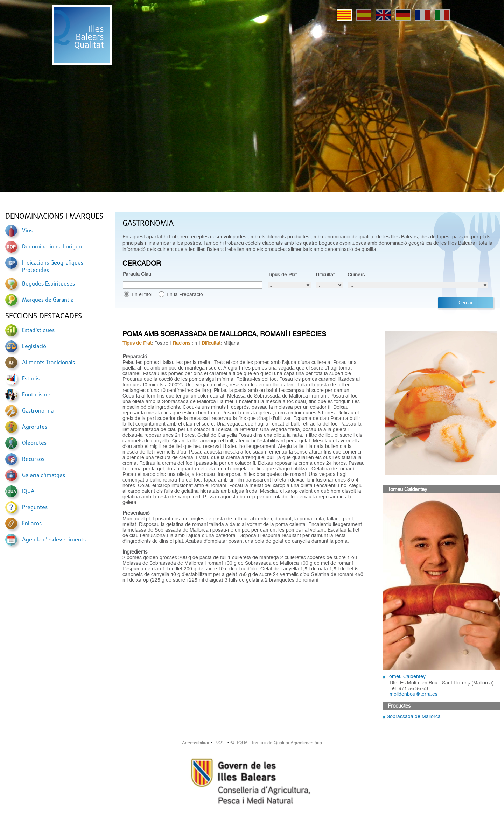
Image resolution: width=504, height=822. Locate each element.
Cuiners (356, 275)
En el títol (142, 294)
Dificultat (325, 275)
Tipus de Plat (282, 275)
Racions (181, 343)
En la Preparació (185, 294)
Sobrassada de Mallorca (414, 716)
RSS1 (220, 743)
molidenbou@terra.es (414, 694)
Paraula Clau (137, 274)
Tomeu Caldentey (406, 676)
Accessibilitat (196, 743)
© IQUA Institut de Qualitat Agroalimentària (276, 743)
